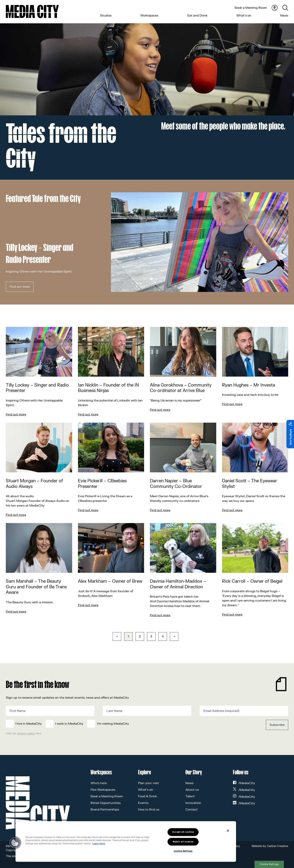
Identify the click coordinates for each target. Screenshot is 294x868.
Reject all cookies (183, 842)
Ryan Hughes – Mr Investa (249, 385)
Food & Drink (147, 796)
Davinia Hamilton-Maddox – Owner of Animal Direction (178, 584)
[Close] (228, 831)
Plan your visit (148, 783)
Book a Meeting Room (251, 8)
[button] (15, 843)
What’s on (244, 16)
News (284, 16)
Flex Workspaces (103, 790)
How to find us (149, 810)
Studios (106, 16)
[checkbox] (118, 724)
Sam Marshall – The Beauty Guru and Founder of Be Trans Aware (36, 587)
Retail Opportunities (106, 803)
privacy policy (26, 733)
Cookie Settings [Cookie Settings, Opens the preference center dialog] (183, 851)
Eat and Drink (197, 16)
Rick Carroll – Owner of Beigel (252, 581)
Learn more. (99, 844)
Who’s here (99, 783)
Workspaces (149, 16)
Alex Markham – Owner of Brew (110, 581)
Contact (192, 810)
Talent (190, 796)
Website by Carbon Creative (270, 846)
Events (143, 803)
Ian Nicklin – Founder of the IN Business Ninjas (108, 388)
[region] (126, 841)
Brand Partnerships (105, 810)
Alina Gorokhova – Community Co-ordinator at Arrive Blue (181, 388)
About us (192, 790)
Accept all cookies (183, 832)
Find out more (20, 287)
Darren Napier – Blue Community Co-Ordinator (176, 484)
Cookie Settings (269, 864)
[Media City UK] (32, 11)
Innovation (193, 803)
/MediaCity (244, 783)
